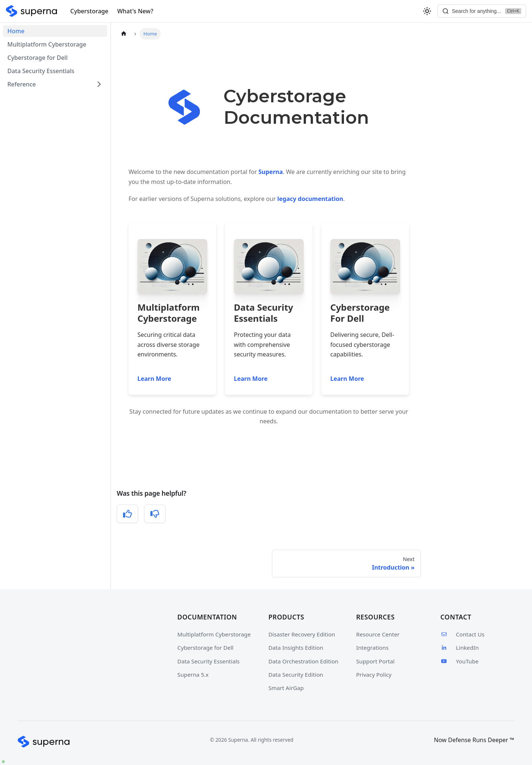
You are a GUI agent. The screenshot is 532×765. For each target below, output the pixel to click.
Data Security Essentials (41, 71)
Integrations (372, 648)
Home (16, 31)
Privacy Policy (374, 675)
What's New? (135, 11)
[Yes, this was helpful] (127, 514)
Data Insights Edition (296, 648)
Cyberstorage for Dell (37, 58)
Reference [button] (22, 84)
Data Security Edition (296, 675)
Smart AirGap (286, 688)
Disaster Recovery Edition (302, 634)
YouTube (459, 661)
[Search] (482, 11)
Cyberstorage (89, 11)
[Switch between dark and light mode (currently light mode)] (427, 11)
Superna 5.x (193, 675)
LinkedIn (460, 648)
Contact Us (462, 634)
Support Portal (375, 661)
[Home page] (124, 34)
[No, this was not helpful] (155, 514)
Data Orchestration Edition (303, 661)
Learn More (154, 379)
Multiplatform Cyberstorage (47, 44)
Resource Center (378, 634)
